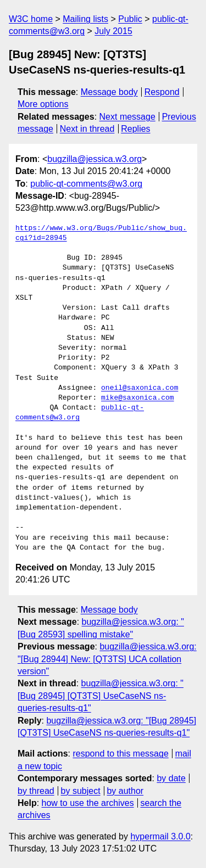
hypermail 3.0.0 (160, 836)
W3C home (31, 19)
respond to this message (120, 754)
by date (171, 778)
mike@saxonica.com (138, 398)
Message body (109, 92)
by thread (36, 791)
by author (125, 791)
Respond (162, 92)
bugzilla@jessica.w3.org (94, 159)
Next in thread (87, 129)
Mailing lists (85, 19)
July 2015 (113, 31)
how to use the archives (88, 803)
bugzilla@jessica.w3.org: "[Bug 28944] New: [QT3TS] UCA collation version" (107, 659)
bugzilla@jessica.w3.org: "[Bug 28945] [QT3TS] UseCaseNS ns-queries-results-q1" (101, 696)
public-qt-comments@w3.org (86, 184)
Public (130, 19)
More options (43, 104)
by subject (81, 791)
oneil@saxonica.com (140, 388)
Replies (135, 129)
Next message (127, 117)
